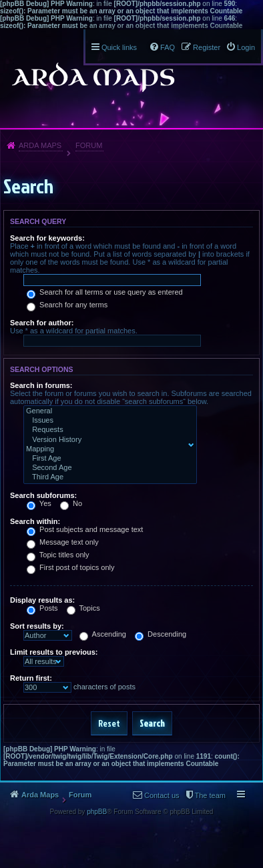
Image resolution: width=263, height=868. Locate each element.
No (71, 503)
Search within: (35, 521)
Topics (83, 608)
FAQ (168, 47)
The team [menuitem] (210, 795)
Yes (39, 503)
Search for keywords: (47, 238)
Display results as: (42, 600)
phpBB (97, 812)
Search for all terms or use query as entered (105, 292)
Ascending (103, 634)
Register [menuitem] (207, 47)
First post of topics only (71, 567)
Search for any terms (67, 305)
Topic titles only (58, 555)
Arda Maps (40, 145)
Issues (107, 421)
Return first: (31, 678)
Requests (107, 430)
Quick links (119, 47)
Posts (42, 608)
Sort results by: (37, 626)
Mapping (107, 449)
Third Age (107, 477)
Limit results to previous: (54, 652)
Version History (107, 440)
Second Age (107, 468)
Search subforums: (43, 495)
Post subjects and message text (85, 529)
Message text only (63, 542)
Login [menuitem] (246, 47)
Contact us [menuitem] (162, 795)
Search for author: (42, 323)
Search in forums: (41, 385)
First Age (107, 459)
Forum (89, 145)
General (107, 411)
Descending (161, 634)
